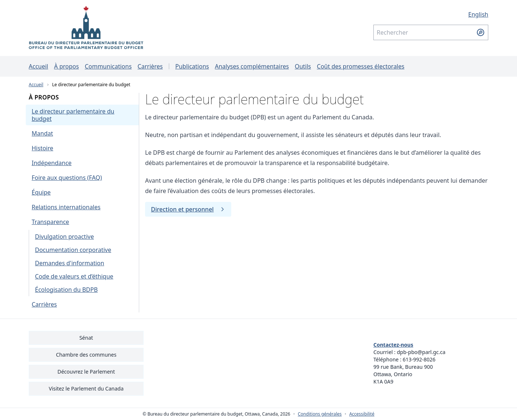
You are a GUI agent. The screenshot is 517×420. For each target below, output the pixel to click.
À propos (66, 66)
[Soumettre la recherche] (481, 32)
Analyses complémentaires (252, 66)
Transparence (50, 222)
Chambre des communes (86, 355)
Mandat (42, 133)
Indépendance (52, 163)
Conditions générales (320, 414)
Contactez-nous (393, 345)
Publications (192, 66)
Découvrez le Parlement (86, 372)
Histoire (43, 148)
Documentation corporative (73, 250)
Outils (303, 66)
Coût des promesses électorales (361, 66)
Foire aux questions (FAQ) (67, 178)
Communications (108, 66)
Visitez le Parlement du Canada (86, 388)
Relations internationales (66, 207)
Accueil (38, 66)
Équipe (41, 192)
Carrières (150, 66)
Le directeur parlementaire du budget (91, 85)
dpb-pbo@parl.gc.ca (421, 352)
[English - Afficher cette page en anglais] (431, 14)
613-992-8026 (419, 359)
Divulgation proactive (64, 237)
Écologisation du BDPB (66, 290)
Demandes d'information (70, 263)
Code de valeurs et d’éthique (74, 276)
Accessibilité (362, 414)
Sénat (86, 338)
